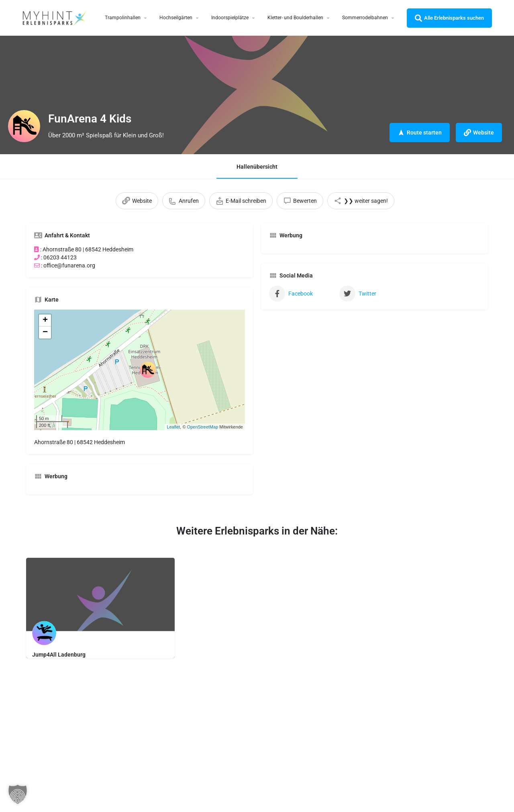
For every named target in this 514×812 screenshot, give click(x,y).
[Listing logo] (24, 126)
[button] (18, 794)
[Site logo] (55, 17)
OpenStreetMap (203, 427)
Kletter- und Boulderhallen (295, 18)
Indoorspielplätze (230, 18)
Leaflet (173, 427)
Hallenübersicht (257, 167)
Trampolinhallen (123, 18)
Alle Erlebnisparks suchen (449, 18)
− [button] (45, 333)
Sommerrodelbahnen (365, 18)
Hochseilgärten (176, 18)
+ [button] (45, 320)
